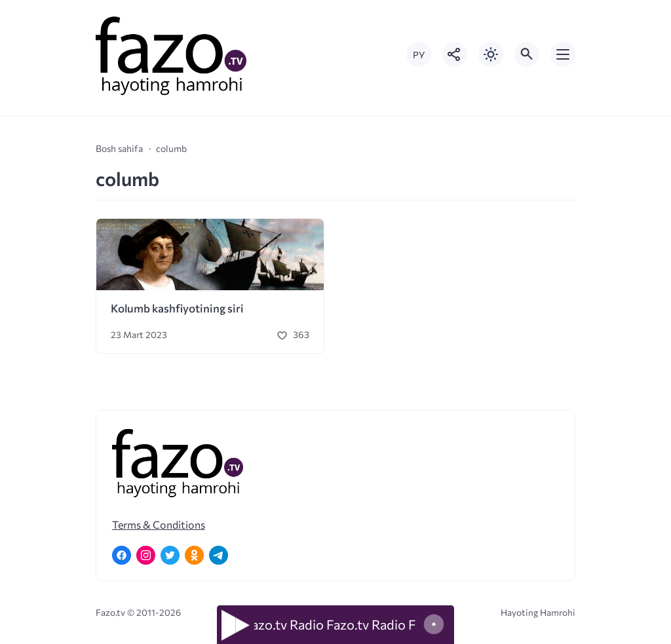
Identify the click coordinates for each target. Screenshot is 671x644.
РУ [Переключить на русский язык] (419, 55)
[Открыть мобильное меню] (563, 54)
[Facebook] (122, 555)
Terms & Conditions (159, 524)
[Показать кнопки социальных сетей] (455, 54)
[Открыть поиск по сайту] (527, 54)
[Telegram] (219, 555)
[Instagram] (146, 555)
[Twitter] (170, 555)
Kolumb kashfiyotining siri (177, 308)
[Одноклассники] (194, 555)
